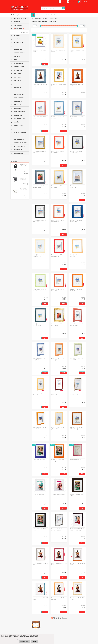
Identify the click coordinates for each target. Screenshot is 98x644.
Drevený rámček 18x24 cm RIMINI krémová (39, 256)
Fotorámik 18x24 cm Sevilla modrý (39, 51)
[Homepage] (34, 15)
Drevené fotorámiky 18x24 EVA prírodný (77, 598)
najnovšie (55, 30)
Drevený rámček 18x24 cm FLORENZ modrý (39, 186)
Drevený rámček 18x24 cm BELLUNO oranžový (76, 290)
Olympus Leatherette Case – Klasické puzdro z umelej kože (23, 179)
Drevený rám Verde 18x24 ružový (76, 460)
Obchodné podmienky (40, 15)
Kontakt (48, 15)
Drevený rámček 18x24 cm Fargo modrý (76, 117)
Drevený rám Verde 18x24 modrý (39, 460)
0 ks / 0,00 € (84, 2)
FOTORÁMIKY (37, 19)
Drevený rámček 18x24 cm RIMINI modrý (76, 221)
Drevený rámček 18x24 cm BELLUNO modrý (39, 325)
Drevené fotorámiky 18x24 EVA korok (77, 564)
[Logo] (20, 8)
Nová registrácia (73, 2)
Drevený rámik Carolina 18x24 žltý (59, 85)
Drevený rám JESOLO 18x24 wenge (77, 495)
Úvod (33, 19)
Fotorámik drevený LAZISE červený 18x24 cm (76, 325)
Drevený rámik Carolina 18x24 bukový (77, 51)
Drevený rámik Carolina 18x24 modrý (40, 85)
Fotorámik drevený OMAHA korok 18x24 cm (39, 428)
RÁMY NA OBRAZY (44, 19)
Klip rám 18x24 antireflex (59, 494)
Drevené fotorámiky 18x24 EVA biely (40, 564)
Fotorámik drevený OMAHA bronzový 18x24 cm (77, 394)
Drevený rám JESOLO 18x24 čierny (39, 529)
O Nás (52, 15)
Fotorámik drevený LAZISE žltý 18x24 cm (40, 394)
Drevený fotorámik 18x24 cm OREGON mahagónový (77, 529)
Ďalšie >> (64, 618)
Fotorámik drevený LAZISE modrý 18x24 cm (39, 359)
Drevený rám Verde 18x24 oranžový (58, 460)
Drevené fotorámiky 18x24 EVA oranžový (59, 598)
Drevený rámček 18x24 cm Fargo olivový (76, 186)
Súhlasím (35, 641)
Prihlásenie (64, 2)
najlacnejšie (44, 30)
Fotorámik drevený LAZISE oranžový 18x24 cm (58, 359)
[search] (63, 8)
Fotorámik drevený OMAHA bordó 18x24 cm (58, 394)
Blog (55, 15)
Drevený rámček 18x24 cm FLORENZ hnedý (76, 428)
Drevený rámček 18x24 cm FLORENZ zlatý (58, 325)
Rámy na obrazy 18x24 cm (53, 19)
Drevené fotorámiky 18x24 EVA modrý (40, 598)
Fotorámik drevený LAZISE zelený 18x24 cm (76, 359)
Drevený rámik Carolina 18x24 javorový (59, 51)
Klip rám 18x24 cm (39, 494)
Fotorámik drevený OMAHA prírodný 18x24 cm (58, 428)
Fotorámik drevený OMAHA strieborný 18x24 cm (58, 529)
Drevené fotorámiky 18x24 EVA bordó (59, 564)
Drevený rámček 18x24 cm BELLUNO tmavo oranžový (58, 290)
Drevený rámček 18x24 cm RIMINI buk (76, 256)
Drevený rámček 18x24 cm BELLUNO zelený (39, 290)
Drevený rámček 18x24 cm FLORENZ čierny (76, 152)
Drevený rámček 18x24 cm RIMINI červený (58, 256)
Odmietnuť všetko (24, 641)
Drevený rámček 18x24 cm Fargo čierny (39, 221)
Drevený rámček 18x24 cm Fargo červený (58, 152)
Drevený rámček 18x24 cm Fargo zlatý (39, 152)
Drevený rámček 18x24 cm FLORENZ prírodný (58, 186)
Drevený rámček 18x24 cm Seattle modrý (58, 117)
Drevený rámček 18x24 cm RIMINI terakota (58, 221)
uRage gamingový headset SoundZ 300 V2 (23, 166)
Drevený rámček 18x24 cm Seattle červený (39, 117)
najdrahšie (50, 30)
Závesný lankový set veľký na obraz (23, 189)
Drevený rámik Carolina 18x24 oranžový (77, 85)
